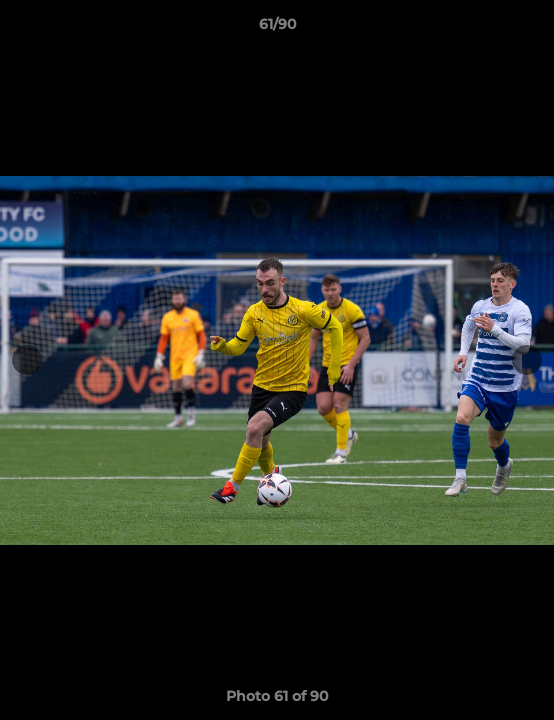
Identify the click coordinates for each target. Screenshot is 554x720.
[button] (530, 29)
